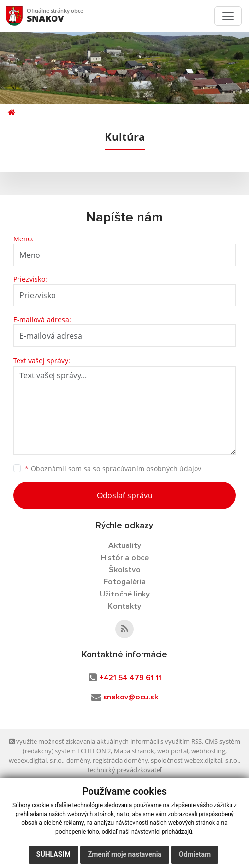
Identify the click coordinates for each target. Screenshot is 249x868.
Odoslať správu (125, 495)
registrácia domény (120, 760)
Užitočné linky (125, 594)
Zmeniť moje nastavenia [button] (125, 854)
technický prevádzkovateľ (124, 770)
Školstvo (125, 570)
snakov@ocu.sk (131, 697)
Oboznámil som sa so (113, 468)
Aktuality (125, 545)
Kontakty (124, 606)
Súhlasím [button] (53, 854)
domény (78, 760)
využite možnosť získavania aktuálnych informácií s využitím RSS (106, 741)
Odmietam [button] (195, 854)
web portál (173, 751)
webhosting (208, 751)
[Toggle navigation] (228, 16)
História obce (125, 558)
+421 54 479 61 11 (130, 678)
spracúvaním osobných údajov (152, 468)
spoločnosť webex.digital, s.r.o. (195, 760)
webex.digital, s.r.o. (36, 760)
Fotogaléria (125, 582)
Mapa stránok (134, 751)
